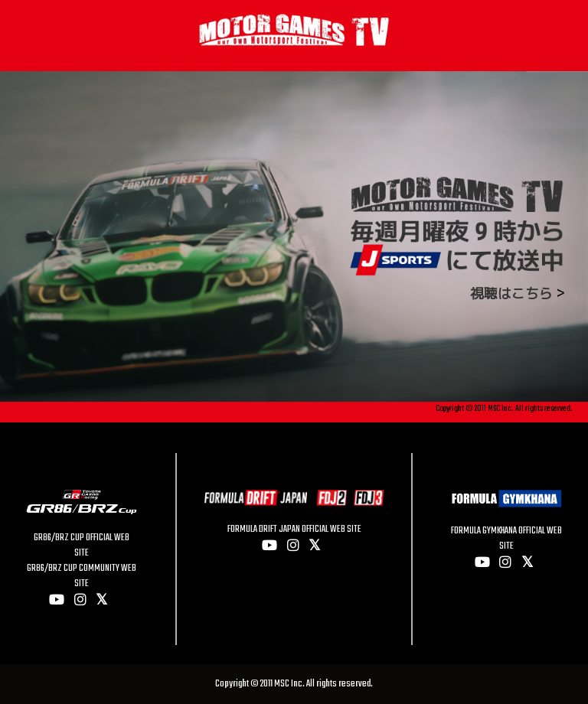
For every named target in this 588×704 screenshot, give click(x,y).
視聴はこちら (511, 293)
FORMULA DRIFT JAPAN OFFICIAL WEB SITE (294, 530)
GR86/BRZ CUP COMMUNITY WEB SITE (82, 576)
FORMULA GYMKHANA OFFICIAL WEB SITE (506, 539)
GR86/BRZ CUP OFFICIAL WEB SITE (82, 546)
